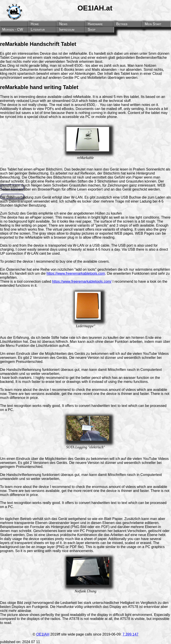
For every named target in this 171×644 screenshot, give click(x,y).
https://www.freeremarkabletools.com (76, 273)
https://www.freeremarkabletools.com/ (82, 281)
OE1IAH (43, 634)
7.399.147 (130, 634)
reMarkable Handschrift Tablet (38, 44)
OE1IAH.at (95, 8)
